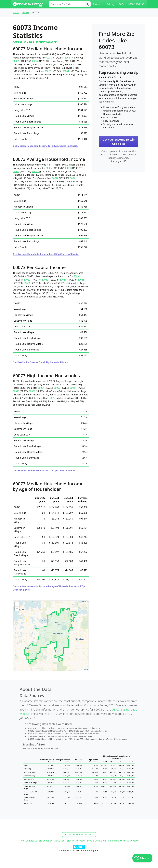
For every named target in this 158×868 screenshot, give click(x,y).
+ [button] (17, 604)
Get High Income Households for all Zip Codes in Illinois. (44, 470)
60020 (48, 71)
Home (16, 12)
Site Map (79, 841)
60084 (68, 58)
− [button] (17, 609)
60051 (16, 61)
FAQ (22, 841)
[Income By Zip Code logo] (28, 4)
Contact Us (31, 841)
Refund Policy (115, 841)
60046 (35, 61)
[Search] (88, 4)
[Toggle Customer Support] (142, 858)
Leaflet (85, 670)
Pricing (111, 4)
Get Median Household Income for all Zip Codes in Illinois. (45, 146)
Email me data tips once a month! (79, 835)
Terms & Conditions (96, 841)
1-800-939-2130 (136, 4)
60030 (49, 58)
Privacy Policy (131, 841)
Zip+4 (70, 841)
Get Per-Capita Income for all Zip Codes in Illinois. (41, 362)
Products (98, 4)
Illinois (26, 12)
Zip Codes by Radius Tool (52, 841)
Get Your (119, 142)
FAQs (122, 4)
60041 (66, 71)
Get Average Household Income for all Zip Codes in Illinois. (46, 254)
